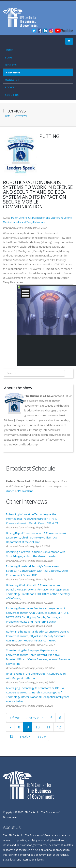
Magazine (12, 80)
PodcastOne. (26, 491)
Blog (8, 57)
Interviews (13, 72)
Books (9, 87)
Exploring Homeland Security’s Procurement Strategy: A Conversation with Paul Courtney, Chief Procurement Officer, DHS (37, 571)
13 (11, 736)
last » (41, 736)
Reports (11, 65)
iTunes (10, 491)
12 (59, 727)
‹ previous (35, 718)
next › (25, 736)
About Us (12, 95)
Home (9, 50)
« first (15, 718)
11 (48, 727)
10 (37, 727)
